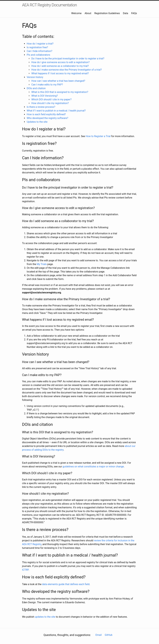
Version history (35, 77)
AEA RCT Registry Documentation (49, 5)
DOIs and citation (36, 88)
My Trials (42, 264)
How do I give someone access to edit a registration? (60, 62)
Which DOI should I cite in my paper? (51, 99)
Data (126, 13)
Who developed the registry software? (47, 118)
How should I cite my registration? (50, 103)
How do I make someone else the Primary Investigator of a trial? (67, 70)
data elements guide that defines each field (66, 584)
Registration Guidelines (107, 13)
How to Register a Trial (98, 136)
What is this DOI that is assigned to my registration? (60, 92)
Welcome (76, 13)
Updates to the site (37, 122)
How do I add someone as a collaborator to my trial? (60, 66)
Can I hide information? (40, 51)
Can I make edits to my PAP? (47, 85)
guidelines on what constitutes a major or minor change (93, 467)
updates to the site (45, 617)
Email (99, 635)
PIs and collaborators (38, 55)
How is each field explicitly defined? (46, 114)
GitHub (109, 635)
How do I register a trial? (40, 44)
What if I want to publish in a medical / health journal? (56, 111)
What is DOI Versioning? (45, 96)
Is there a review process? (41, 107)
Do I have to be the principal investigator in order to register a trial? (68, 59)
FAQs (134, 13)
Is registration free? (37, 47)
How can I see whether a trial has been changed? (58, 81)
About (88, 13)
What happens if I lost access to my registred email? (60, 73)
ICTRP (25, 570)
